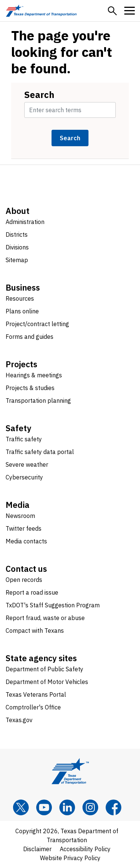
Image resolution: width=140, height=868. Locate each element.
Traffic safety (24, 439)
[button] (112, 11)
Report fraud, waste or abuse (45, 618)
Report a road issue (32, 592)
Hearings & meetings (34, 375)
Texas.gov (19, 720)
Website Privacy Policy (70, 858)
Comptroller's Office (33, 707)
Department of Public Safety (44, 669)
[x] (21, 807)
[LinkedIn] (67, 807)
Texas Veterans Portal (36, 694)
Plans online (22, 311)
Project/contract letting (37, 324)
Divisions (17, 247)
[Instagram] (90, 807)
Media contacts (26, 541)
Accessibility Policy (85, 849)
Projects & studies (30, 388)
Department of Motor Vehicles (47, 682)
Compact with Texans (35, 631)
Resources (20, 298)
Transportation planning (38, 401)
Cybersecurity (24, 477)
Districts (17, 234)
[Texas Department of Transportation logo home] (41, 11)
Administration (25, 222)
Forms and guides (29, 337)
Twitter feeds (24, 528)
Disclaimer (37, 849)
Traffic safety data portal (40, 452)
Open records (24, 580)
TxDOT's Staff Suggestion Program (53, 605)
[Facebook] (113, 807)
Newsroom (20, 516)
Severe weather (27, 464)
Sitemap (17, 260)
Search (39, 95)
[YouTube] (44, 807)
